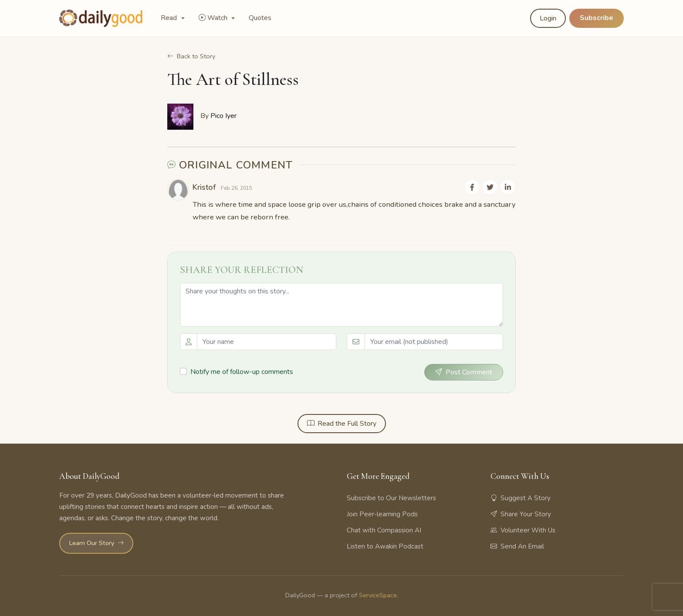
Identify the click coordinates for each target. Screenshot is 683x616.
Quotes (260, 18)
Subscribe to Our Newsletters (391, 498)
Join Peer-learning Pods (382, 514)
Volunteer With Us (523, 530)
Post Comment (464, 372)
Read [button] (170, 18)
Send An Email (517, 546)
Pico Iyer (223, 116)
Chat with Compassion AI (384, 530)
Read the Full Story (342, 423)
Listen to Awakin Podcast (385, 546)
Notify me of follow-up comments (242, 371)
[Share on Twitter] (490, 187)
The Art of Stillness (233, 79)
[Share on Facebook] (473, 187)
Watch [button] (214, 18)
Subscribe (597, 18)
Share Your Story (521, 514)
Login (548, 18)
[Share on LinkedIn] (508, 187)
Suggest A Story (521, 498)
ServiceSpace (378, 595)
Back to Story (191, 56)
